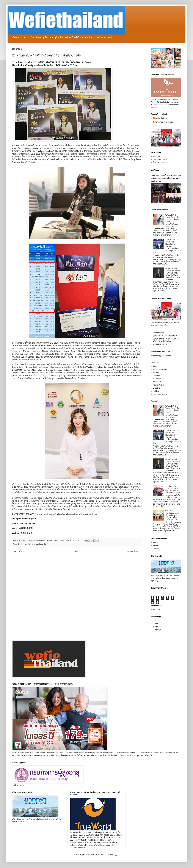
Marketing (157, 379)
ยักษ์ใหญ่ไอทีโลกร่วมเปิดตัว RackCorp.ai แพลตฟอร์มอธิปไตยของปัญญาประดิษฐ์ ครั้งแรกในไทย (167, 246)
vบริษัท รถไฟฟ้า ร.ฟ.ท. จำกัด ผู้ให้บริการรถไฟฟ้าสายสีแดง (166, 340)
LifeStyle (157, 388)
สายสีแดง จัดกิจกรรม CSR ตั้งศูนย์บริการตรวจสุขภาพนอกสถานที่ (173, 489)
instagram (157, 630)
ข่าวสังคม (35, 544)
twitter (155, 624)
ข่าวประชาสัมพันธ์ (24, 544)
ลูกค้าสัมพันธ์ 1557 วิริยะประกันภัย (166, 336)
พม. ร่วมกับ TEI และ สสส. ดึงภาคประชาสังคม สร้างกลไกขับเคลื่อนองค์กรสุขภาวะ (172, 515)
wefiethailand (158, 333)
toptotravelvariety (160, 160)
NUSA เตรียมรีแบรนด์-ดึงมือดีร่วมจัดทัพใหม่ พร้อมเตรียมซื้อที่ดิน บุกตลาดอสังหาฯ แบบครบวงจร (173, 274)
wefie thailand (162, 118)
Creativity (43, 544)
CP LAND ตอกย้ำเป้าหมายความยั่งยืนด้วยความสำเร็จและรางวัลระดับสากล (166, 179)
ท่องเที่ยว (157, 373)
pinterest (157, 627)
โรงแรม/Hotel (158, 385)
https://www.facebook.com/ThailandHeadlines (77, 514)
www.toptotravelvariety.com (167, 122)
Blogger (115, 855)
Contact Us (158, 549)
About (155, 546)
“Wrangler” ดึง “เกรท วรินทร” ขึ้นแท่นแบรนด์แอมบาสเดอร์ (173, 218)
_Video (156, 391)
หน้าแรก (77, 551)
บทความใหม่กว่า (20, 551)
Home (155, 367)
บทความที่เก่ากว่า (134, 551)
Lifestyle (156, 376)
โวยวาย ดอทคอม (160, 163)
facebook (157, 621)
